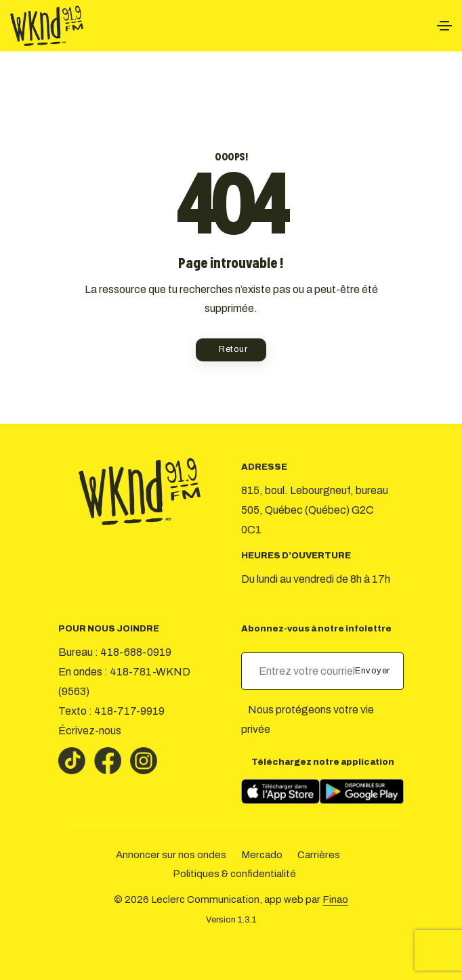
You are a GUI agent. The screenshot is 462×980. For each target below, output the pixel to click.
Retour (233, 349)
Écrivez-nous (90, 731)
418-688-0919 (136, 652)
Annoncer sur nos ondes (171, 855)
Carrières (319, 855)
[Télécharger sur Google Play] (362, 792)
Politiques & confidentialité (234, 874)
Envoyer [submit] (374, 671)
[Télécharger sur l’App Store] (280, 792)
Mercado (262, 855)
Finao (335, 899)
